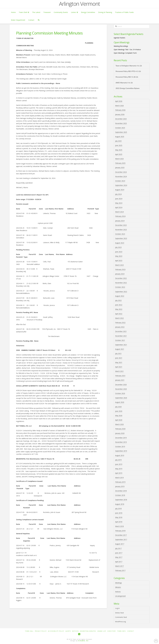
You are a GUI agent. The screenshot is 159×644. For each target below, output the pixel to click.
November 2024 (121, 176)
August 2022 (120, 296)
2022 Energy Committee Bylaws (128, 88)
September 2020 (121, 398)
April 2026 (119, 101)
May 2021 (119, 362)
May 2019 (119, 469)
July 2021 (118, 354)
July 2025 (118, 141)
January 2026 (120, 114)
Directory (112, 631)
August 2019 (120, 455)
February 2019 (120, 482)
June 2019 (119, 464)
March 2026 (119, 106)
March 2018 (119, 526)
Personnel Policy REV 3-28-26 (127, 77)
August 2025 (120, 137)
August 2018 (120, 504)
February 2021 (120, 376)
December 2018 (121, 491)
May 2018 (119, 517)
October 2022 (120, 287)
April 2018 (119, 522)
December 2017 (121, 535)
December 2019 (121, 438)
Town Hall (29, 631)
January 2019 (120, 486)
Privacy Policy (41, 631)
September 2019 (121, 451)
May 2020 (119, 416)
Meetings (118, 583)
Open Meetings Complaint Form (125, 53)
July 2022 (118, 300)
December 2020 (121, 385)
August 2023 (120, 243)
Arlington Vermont (79, 4)
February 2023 (120, 269)
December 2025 (121, 119)
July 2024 (118, 194)
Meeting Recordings (121, 46)
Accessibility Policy (56, 631)
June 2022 (119, 305)
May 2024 (119, 203)
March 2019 (119, 478)
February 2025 (120, 163)
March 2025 (119, 159)
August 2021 (120, 349)
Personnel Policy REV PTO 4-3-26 (128, 71)
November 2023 (121, 230)
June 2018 (119, 513)
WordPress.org (120, 622)
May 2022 (119, 309)
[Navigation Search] (39, 20)
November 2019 (121, 442)
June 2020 (119, 411)
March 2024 (119, 212)
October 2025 (120, 128)
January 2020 (120, 433)
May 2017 (119, 557)
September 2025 (121, 132)
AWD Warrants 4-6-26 (124, 83)
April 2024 (119, 207)
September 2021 (121, 345)
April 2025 (119, 154)
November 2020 (121, 389)
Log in (117, 608)
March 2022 (119, 318)
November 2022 (121, 283)
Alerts (68, 631)
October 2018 (120, 495)
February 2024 (120, 216)
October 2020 (120, 393)
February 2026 (120, 110)
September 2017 (121, 539)
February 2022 (120, 323)
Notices (118, 592)
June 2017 (119, 553)
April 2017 (119, 562)
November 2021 (121, 336)
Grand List (102, 631)
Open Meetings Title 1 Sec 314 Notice (127, 50)
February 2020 (120, 429)
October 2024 (120, 181)
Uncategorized (120, 596)
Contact (131, 631)
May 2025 (119, 150)
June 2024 (119, 199)
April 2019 (119, 473)
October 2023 (120, 234)
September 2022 (121, 292)
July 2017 (118, 548)
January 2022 (120, 327)
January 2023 (120, 274)
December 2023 (121, 225)
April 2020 (119, 420)
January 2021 (120, 380)
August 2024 (120, 190)
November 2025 (121, 123)
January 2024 (120, 221)
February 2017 (120, 570)
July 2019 (118, 460)
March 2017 (119, 566)
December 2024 (121, 172)
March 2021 (119, 371)
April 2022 (119, 314)
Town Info (122, 631)
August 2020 (120, 402)
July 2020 (118, 407)
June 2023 (119, 252)
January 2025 (120, 168)
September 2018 (121, 500)
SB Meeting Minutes (88, 631)
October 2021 (120, 340)
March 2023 (119, 265)
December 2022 (121, 278)
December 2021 (121, 331)
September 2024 (121, 185)
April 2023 (119, 261)
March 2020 (119, 424)
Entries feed (119, 613)
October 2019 (120, 447)
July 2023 (118, 247)
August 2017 (120, 544)
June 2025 (119, 145)
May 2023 (119, 256)
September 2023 (121, 238)
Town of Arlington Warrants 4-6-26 (129, 66)
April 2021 (119, 367)
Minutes (118, 587)
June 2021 (119, 358)
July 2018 (118, 509)
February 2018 (120, 531)
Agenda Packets (119, 38)
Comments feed (121, 617)
